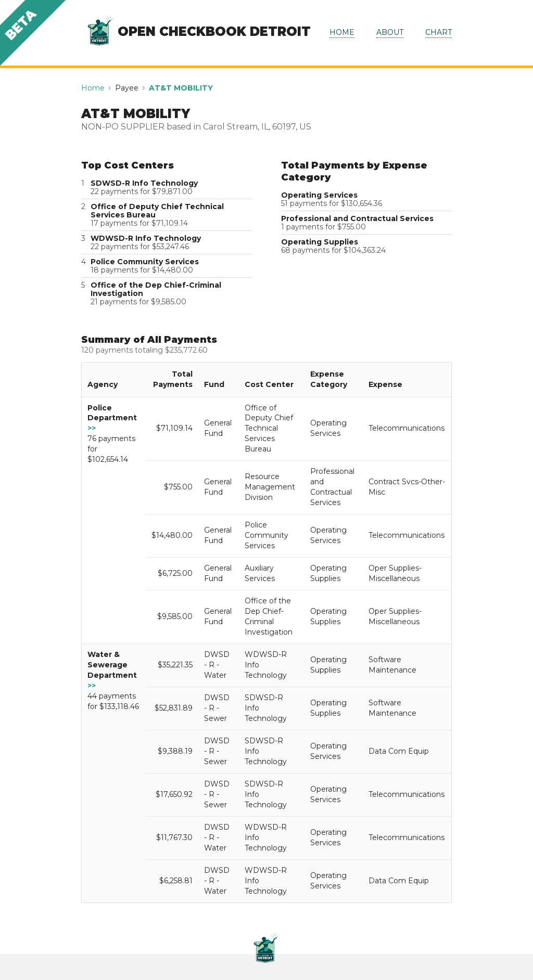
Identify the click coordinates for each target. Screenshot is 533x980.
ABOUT (390, 32)
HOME (342, 32)
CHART (439, 32)
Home (93, 88)
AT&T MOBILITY (181, 88)
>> (92, 428)
